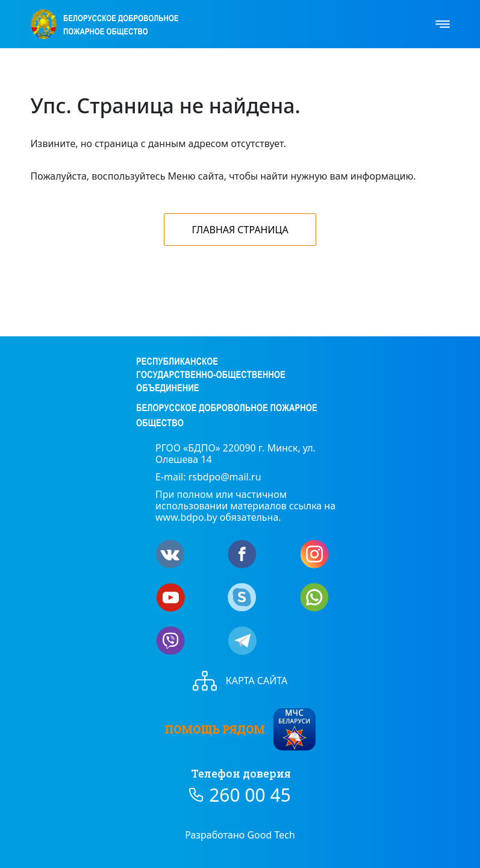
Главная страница (240, 230)
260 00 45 (250, 795)
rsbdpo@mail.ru (225, 477)
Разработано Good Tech (240, 835)
